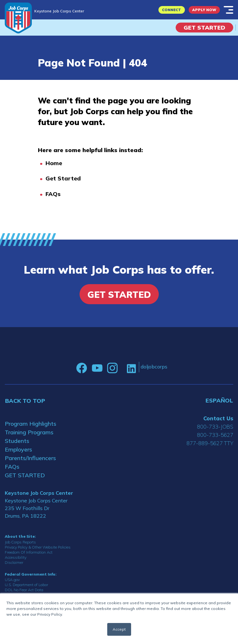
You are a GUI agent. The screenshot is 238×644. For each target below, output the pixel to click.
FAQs (53, 194)
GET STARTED (25, 475)
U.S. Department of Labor (26, 585)
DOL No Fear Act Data (24, 590)
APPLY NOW (204, 10)
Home (54, 163)
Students (17, 441)
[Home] (18, 18)
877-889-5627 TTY (210, 443)
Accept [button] (119, 629)
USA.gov (12, 580)
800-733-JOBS (215, 427)
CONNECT (171, 10)
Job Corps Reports (20, 542)
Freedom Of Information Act (29, 552)
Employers (18, 449)
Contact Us (218, 418)
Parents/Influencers (30, 458)
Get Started (204, 28)
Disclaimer (14, 562)
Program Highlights (31, 424)
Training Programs (29, 432)
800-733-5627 (215, 435)
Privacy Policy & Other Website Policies (38, 547)
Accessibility (16, 557)
